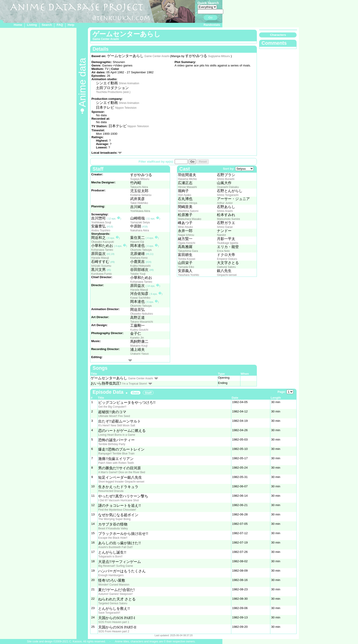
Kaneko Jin (137, 338)
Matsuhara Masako (190, 219)
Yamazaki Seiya (140, 222)
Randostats (212, 25)
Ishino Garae (225, 227)
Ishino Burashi (226, 179)
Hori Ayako (184, 195)
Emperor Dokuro (227, 259)
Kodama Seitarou (141, 195)
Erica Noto (223, 251)
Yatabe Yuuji (138, 274)
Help (71, 25)
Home (18, 25)
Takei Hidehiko (139, 203)
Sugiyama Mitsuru (219, 56)
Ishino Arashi (225, 211)
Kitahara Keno (139, 258)
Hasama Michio (187, 179)
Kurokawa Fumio (101, 274)
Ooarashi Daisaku (228, 187)
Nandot (221, 235)
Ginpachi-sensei (227, 275)
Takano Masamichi (141, 322)
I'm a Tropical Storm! (135, 384)
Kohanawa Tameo (102, 250)
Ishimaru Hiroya (187, 203)
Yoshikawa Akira (140, 211)
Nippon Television (126, 108)
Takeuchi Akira (139, 187)
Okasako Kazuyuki (102, 242)
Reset (203, 162)
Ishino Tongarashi (228, 195)
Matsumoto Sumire (228, 219)
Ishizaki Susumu (101, 266)
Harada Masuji (100, 258)
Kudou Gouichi (139, 330)
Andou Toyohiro (101, 230)
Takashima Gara (188, 251)
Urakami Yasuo (139, 354)
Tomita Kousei (186, 259)
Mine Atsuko (185, 227)
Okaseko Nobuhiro (141, 314)
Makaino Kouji (139, 346)
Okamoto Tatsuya (141, 250)
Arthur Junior (225, 203)
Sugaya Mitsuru (140, 179)
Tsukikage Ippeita (228, 243)
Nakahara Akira (140, 230)
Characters (278, 35)
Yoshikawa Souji (101, 222)
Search (47, 25)
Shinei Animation (129, 83)
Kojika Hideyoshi (140, 266)
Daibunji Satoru (226, 267)
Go (211, 17)
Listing (32, 25)
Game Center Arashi (157, 56)
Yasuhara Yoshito (188, 275)
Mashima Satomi (188, 211)
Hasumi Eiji (137, 242)
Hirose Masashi (187, 187)
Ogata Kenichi (186, 243)
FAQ (60, 25)
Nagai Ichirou (186, 235)
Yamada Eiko (186, 267)
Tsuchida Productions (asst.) (113, 92)
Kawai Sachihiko (140, 298)
